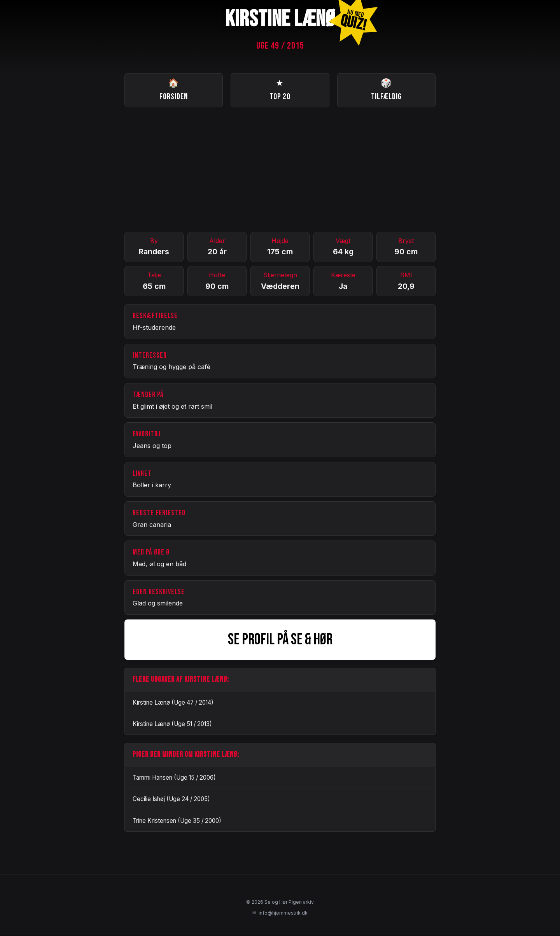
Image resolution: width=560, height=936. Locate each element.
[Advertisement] (280, 170)
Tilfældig (386, 90)
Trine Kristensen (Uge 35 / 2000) (177, 821)
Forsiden (174, 90)
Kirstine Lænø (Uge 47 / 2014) (173, 703)
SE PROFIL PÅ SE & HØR (280, 640)
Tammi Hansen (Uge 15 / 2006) (174, 778)
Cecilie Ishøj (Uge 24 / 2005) (171, 800)
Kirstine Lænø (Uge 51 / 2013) (172, 724)
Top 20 (280, 90)
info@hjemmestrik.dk (280, 913)
